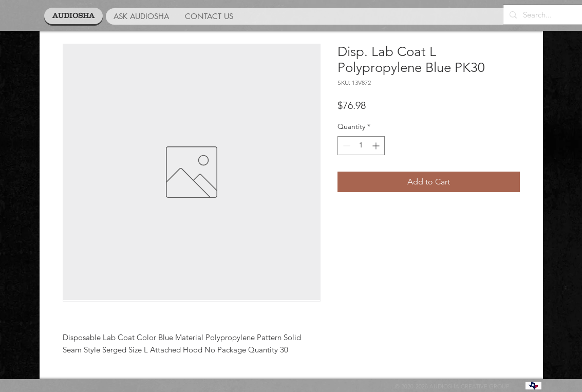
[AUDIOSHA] (73, 16)
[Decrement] (345, 146)
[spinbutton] (361, 146)
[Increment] (377, 146)
